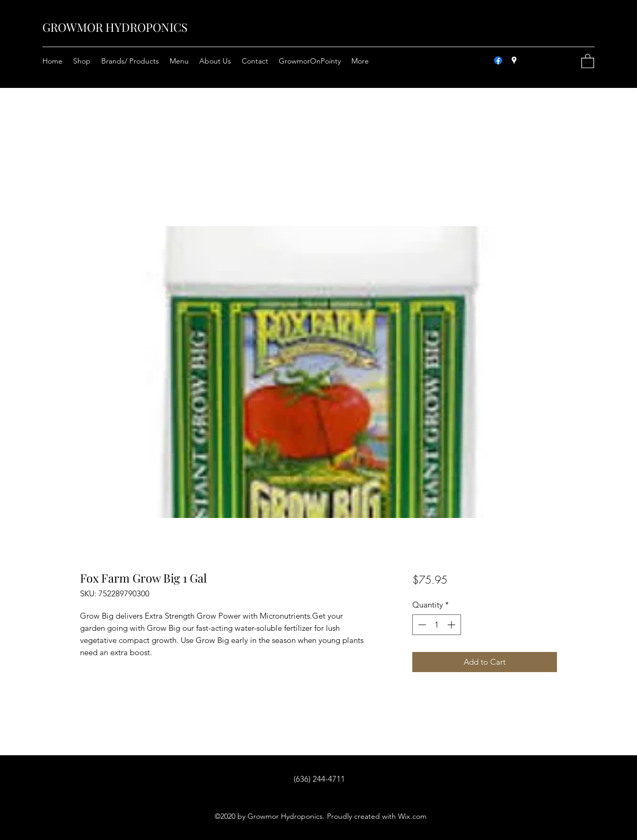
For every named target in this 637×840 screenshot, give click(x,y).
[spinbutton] (436, 625)
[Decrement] (421, 625)
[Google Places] (514, 60)
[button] (588, 61)
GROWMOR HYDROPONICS (115, 27)
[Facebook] (498, 60)
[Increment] (452, 625)
